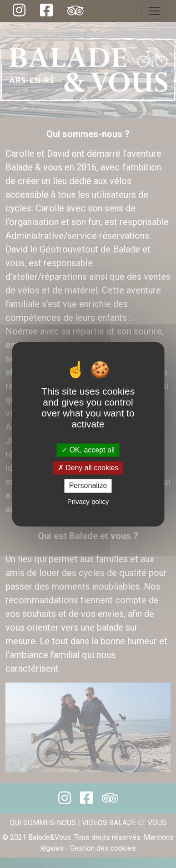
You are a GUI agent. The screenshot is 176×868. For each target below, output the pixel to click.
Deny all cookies (88, 468)
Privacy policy (88, 501)
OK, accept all (88, 450)
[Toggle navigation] (154, 11)
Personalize (88, 486)
